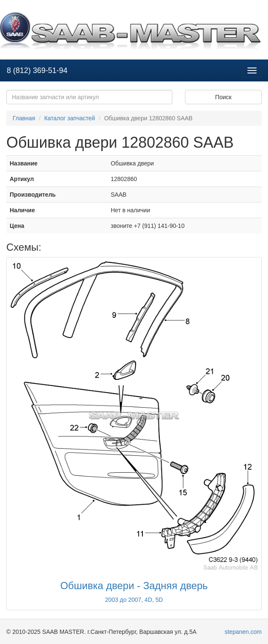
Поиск (224, 97)
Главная (24, 118)
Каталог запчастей (70, 118)
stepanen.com (243, 632)
